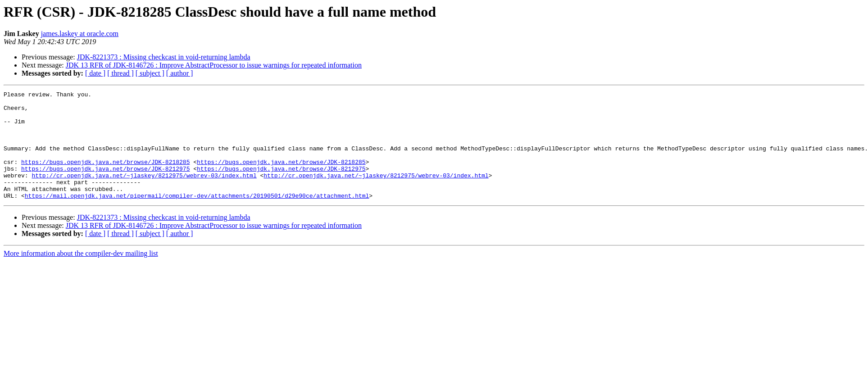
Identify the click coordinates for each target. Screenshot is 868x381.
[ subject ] (150, 73)
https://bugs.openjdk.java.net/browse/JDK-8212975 (105, 185)
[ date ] (95, 73)
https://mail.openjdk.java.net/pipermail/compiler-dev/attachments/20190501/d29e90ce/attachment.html (197, 217)
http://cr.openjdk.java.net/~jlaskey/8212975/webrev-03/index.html (144, 193)
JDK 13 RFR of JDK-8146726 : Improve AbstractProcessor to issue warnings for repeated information (214, 65)
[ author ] (180, 73)
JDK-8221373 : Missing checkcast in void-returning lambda (164, 57)
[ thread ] (120, 73)
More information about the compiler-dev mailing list (81, 275)
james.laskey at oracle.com (80, 34)
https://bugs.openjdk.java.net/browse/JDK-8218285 (105, 177)
